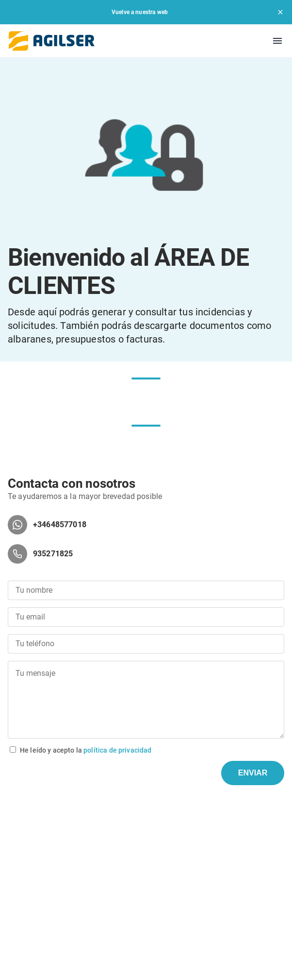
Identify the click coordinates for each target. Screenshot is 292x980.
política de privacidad (117, 750)
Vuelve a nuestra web (140, 12)
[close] (280, 12)
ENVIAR (253, 773)
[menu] (277, 41)
